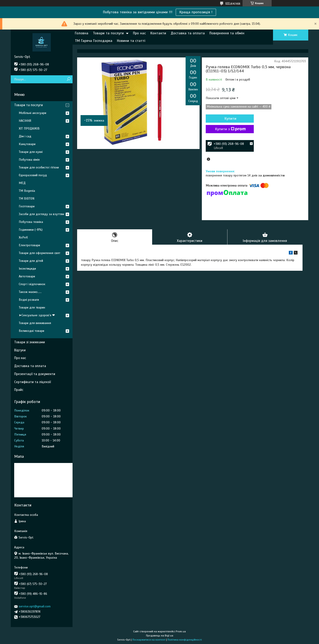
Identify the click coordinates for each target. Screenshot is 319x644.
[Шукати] (69, 79)
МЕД (22, 183)
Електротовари (29, 245)
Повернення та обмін (227, 33)
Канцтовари (27, 144)
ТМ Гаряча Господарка (94, 41)
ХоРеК (23, 237)
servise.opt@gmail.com (35, 606)
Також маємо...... (30, 292)
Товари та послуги (108, 33)
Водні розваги (29, 300)
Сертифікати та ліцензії (32, 382)
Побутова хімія (29, 160)
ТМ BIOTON (27, 199)
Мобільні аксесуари (32, 113)
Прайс (19, 390)
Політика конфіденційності (185, 640)
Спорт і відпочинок (32, 284)
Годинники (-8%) (31, 230)
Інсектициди (27, 269)
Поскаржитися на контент (149, 640)
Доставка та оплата (188, 33)
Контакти (158, 33)
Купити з (230, 129)
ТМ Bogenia (27, 191)
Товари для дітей (31, 261)
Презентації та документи (35, 374)
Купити (230, 119)
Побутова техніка (31, 222)
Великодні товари (31, 331)
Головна (82, 33)
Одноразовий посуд (33, 175)
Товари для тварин (32, 307)
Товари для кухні (31, 152)
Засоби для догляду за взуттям (41, 214)
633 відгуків (233, 3)
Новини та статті (131, 41)
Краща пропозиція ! (196, 12)
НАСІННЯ (25, 121)
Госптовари (27, 206)
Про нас (139, 33)
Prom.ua (181, 631)
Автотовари (27, 276)
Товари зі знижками (30, 342)
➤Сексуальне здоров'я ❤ (37, 315)
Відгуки (20, 350)
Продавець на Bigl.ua (160, 636)
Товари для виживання (35, 323)
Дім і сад (25, 136)
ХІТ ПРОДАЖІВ (29, 129)
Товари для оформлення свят (39, 253)
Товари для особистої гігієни (39, 167)
